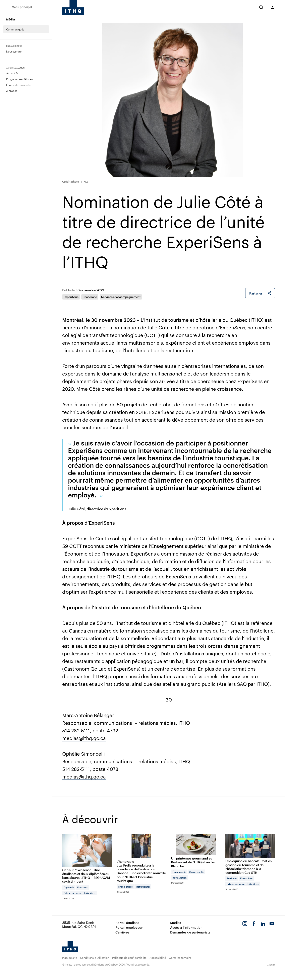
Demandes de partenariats (190, 932)
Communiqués (15, 29)
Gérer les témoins (180, 958)
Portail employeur (129, 927)
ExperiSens (71, 297)
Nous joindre (14, 52)
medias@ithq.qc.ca (84, 738)
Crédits (271, 965)
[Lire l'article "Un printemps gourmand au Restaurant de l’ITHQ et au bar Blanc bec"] (196, 859)
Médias (11, 19)
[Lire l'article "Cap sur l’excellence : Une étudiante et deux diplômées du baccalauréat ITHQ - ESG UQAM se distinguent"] (87, 866)
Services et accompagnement (121, 297)
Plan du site (70, 958)
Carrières (122, 932)
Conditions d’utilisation (95, 958)
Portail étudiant (127, 923)
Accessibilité (158, 958)
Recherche (90, 297)
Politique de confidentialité (129, 958)
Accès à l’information (186, 927)
